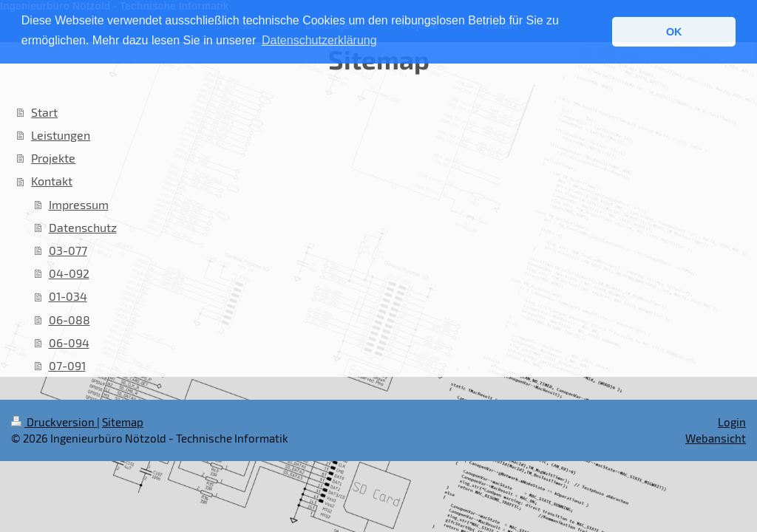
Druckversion (54, 422)
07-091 (67, 365)
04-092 (69, 273)
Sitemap (123, 422)
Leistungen (61, 135)
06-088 (69, 320)
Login (732, 422)
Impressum (79, 204)
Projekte (53, 158)
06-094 (69, 342)
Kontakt (52, 181)
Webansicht (716, 438)
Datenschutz (83, 227)
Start (44, 112)
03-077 (68, 250)
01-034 (68, 296)
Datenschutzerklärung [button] (319, 40)
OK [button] (674, 32)
